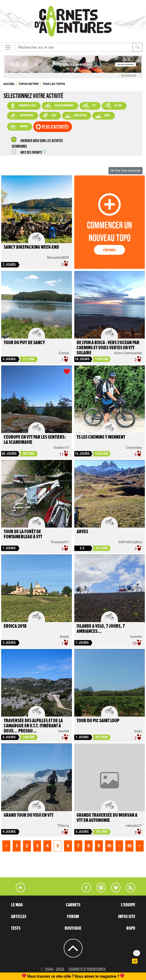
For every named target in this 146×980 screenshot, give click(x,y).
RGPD (131, 928)
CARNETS (73, 905)
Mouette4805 (58, 258)
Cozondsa (134, 448)
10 (109, 846)
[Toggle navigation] (8, 47)
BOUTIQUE (73, 928)
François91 (60, 542)
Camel (64, 353)
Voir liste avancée (125, 171)
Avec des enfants (33, 153)
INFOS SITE (127, 917)
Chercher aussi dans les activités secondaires (37, 144)
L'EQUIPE (128, 905)
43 (129, 846)
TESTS (16, 928)
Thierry (63, 826)
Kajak (64, 637)
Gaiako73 (61, 448)
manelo (136, 637)
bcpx (138, 731)
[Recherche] (74, 47)
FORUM (73, 917)
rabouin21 (134, 826)
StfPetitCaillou (130, 542)
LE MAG (17, 905)
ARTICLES (19, 917)
